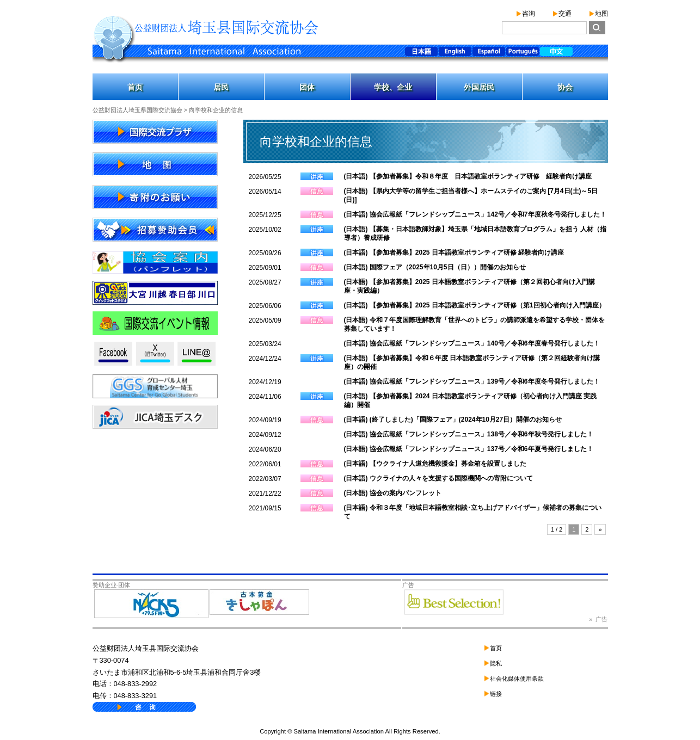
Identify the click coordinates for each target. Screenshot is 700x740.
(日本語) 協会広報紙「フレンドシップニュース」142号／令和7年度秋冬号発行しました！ (475, 214)
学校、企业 (393, 87)
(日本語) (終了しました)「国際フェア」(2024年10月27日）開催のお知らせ (453, 420)
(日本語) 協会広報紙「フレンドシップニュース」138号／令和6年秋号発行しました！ (469, 434)
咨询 (529, 14)
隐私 (496, 663)
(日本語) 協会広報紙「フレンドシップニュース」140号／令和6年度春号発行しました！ (472, 343)
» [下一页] (600, 529)
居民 (221, 87)
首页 (135, 87)
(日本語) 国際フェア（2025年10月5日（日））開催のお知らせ (435, 267)
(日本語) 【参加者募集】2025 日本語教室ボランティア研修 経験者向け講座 (454, 252)
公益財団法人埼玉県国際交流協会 (137, 110)
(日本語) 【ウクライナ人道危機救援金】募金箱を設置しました (435, 464)
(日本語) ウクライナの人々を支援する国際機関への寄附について (438, 478)
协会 (565, 87)
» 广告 (598, 619)
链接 (496, 694)
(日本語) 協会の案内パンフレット (393, 493)
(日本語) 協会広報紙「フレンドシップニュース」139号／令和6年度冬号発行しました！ (472, 381)
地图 (601, 14)
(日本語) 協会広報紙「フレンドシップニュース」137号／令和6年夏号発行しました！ (469, 449)
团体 (307, 87)
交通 (565, 14)
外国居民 (479, 87)
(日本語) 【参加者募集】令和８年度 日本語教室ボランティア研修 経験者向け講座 (468, 176)
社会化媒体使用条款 (517, 679)
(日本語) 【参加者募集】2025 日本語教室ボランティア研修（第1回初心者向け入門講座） (475, 305)
